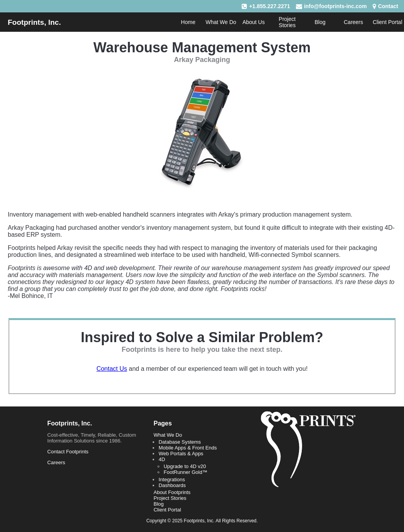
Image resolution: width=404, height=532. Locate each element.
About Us (254, 22)
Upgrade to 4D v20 (185, 466)
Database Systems (180, 442)
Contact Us (112, 369)
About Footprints (172, 492)
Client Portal (387, 22)
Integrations (172, 479)
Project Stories (287, 22)
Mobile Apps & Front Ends (187, 448)
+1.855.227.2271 (270, 6)
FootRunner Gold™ (185, 472)
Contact (388, 6)
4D (162, 459)
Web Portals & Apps (181, 454)
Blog (320, 22)
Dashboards (172, 485)
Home (188, 22)
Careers (353, 22)
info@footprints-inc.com (335, 6)
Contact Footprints (68, 452)
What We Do (221, 22)
